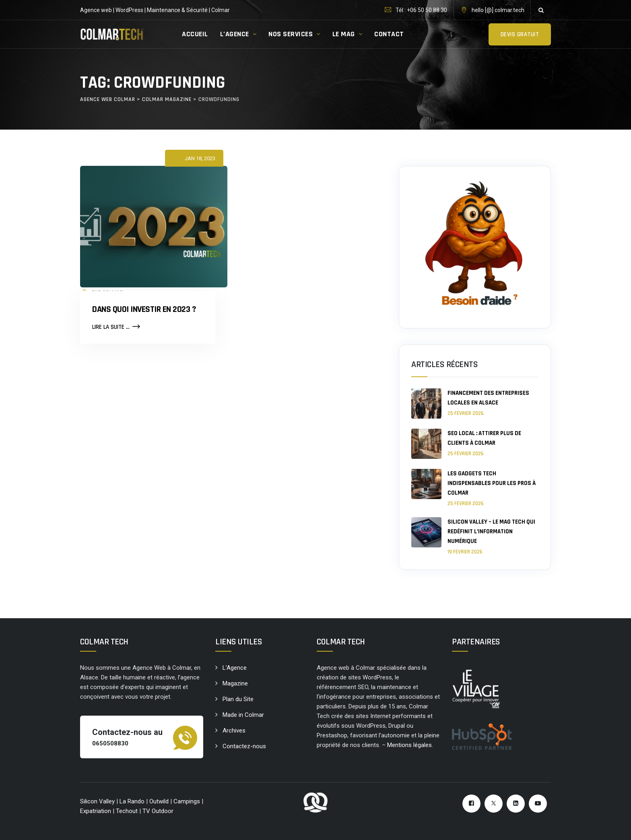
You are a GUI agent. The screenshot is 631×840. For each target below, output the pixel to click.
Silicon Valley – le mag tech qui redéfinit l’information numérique (491, 531)
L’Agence (235, 668)
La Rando (132, 801)
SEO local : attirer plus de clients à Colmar (484, 438)
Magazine (235, 683)
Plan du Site (238, 699)
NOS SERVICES (291, 34)
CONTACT (389, 34)
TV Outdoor (158, 811)
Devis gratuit (520, 34)
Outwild (159, 801)
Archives (234, 731)
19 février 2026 (465, 552)
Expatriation (96, 811)
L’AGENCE (235, 34)
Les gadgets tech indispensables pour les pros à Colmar (492, 483)
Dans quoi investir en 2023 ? (144, 310)
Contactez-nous (244, 746)
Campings (188, 801)
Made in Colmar (243, 715)
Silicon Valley (97, 801)
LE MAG (344, 34)
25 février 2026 (466, 413)
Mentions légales (409, 745)
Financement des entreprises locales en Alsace (488, 398)
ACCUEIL (195, 34)
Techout (127, 811)
